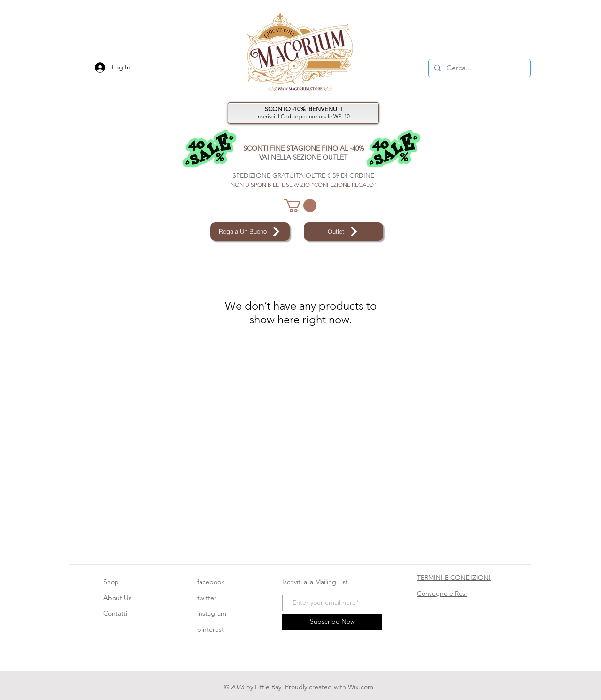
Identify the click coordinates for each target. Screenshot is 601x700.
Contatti (115, 613)
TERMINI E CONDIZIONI (454, 578)
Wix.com (361, 687)
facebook (211, 582)
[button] (300, 205)
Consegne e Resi (442, 593)
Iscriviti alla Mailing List (316, 582)
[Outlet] (343, 232)
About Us (117, 598)
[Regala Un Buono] (250, 232)
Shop (111, 582)
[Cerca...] (478, 68)
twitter (207, 598)
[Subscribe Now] (332, 622)
